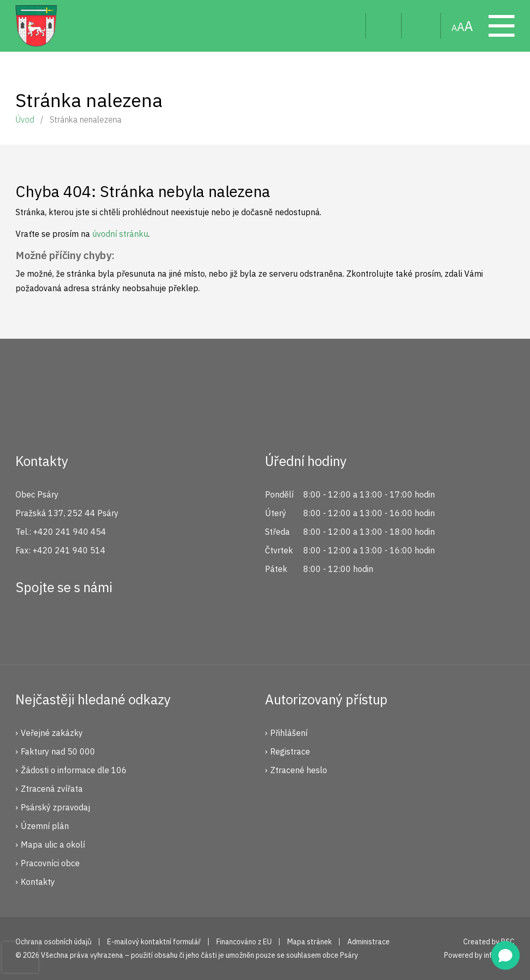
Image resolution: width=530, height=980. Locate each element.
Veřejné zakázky (52, 733)
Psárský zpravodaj (55, 807)
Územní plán (45, 826)
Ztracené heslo (299, 770)
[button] (505, 955)
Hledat (350, 26)
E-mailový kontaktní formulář (154, 942)
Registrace (290, 751)
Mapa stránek (421, 26)
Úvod (25, 119)
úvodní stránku (120, 234)
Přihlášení (289, 733)
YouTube (98, 625)
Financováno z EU (244, 942)
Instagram (64, 625)
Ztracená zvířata (52, 789)
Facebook (29, 625)
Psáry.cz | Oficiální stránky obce (36, 26)
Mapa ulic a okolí (53, 845)
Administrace (369, 942)
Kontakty (38, 882)
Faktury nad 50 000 (58, 751)
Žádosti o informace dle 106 (74, 770)
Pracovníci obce (50, 863)
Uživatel (384, 26)
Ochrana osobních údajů (54, 942)
